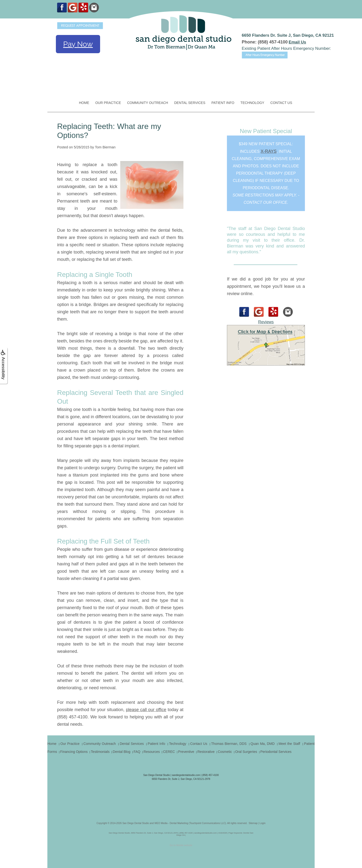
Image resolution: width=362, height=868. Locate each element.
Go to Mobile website (181, 845)
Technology (252, 103)
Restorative (206, 752)
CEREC (169, 752)
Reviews (266, 322)
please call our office (146, 710)
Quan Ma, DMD (263, 744)
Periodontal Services (276, 752)
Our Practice (108, 103)
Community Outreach (148, 103)
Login (262, 823)
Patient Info (223, 103)
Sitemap (253, 823)
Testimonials (100, 752)
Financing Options (74, 752)
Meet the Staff (289, 744)
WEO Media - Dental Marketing (171, 823)
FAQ (137, 752)
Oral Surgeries (246, 752)
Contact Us (281, 103)
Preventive (186, 752)
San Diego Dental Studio (136, 823)
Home (84, 103)
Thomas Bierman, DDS (229, 744)
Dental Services (190, 103)
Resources (152, 752)
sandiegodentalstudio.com (186, 775)
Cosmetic (225, 752)
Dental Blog (121, 752)
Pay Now (78, 44)
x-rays (269, 151)
